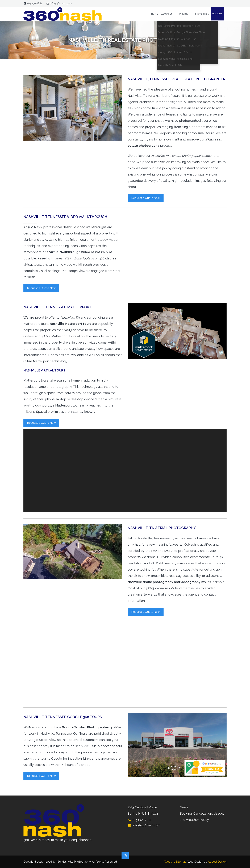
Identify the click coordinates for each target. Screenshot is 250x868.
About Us (168, 14)
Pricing (186, 14)
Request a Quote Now (146, 198)
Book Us (217, 14)
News (184, 807)
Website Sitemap (175, 862)
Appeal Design (217, 862)
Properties (202, 14)
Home (155, 14)
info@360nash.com (61, 3)
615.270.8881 (35, 3)
